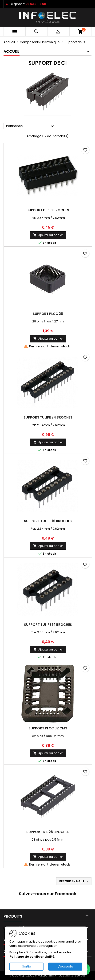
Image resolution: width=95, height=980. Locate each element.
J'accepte (65, 966)
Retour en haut (74, 881)
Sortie (27, 966)
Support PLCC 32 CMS (48, 728)
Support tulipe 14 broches (48, 625)
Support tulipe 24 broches (48, 417)
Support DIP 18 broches (48, 210)
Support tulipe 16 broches (48, 521)
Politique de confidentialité (32, 957)
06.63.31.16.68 (36, 4)
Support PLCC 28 (48, 314)
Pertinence (31, 126)
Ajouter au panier (48, 235)
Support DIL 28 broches (48, 832)
